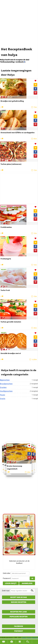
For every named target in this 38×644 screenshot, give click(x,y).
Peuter (3, 395)
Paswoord (7, 578)
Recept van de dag (19, 597)
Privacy (29, 638)
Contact (24, 638)
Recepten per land (19, 612)
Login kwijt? (11, 583)
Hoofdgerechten (6, 391)
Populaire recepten (19, 617)
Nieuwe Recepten (19, 602)
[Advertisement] (19, 26)
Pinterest (19, 631)
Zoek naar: (6, 591)
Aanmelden (27, 583)
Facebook (19, 626)
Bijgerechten (5, 380)
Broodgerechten (6, 384)
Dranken (3, 387)
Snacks (3, 399)
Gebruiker (7, 573)
